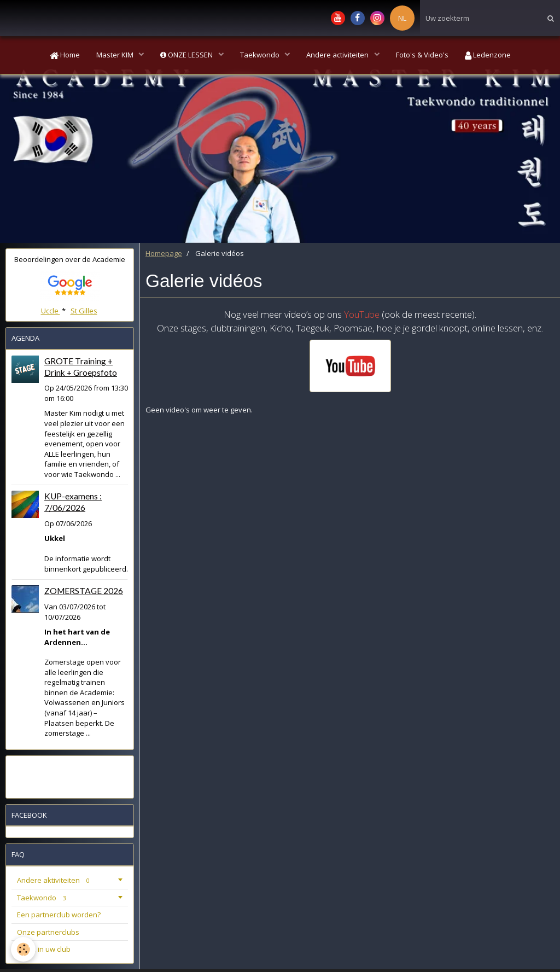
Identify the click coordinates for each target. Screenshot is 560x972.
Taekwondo (261, 55)
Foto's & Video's (422, 55)
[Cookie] (23, 949)
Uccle (51, 311)
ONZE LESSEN (187, 55)
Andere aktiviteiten (55, 880)
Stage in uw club (44, 949)
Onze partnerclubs (48, 932)
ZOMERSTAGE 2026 (84, 591)
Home (65, 55)
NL (402, 18)
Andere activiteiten (338, 55)
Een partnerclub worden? (59, 915)
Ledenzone (488, 55)
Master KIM (116, 55)
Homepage (164, 253)
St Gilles (84, 311)
